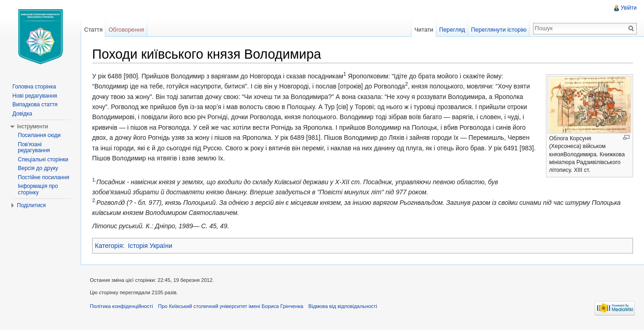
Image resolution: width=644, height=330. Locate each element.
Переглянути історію (499, 30)
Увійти (629, 8)
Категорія (109, 246)
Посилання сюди (39, 135)
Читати (424, 30)
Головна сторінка (34, 87)
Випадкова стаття (35, 104)
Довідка (22, 114)
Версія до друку (38, 168)
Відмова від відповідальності (343, 306)
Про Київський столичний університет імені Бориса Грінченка (231, 306)
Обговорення (127, 30)
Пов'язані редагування (34, 148)
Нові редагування (35, 96)
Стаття (93, 30)
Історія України (150, 246)
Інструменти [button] (33, 126)
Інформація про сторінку (38, 189)
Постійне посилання (44, 177)
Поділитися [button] (31, 205)
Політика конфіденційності (121, 306)
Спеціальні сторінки (43, 159)
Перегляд (452, 30)
